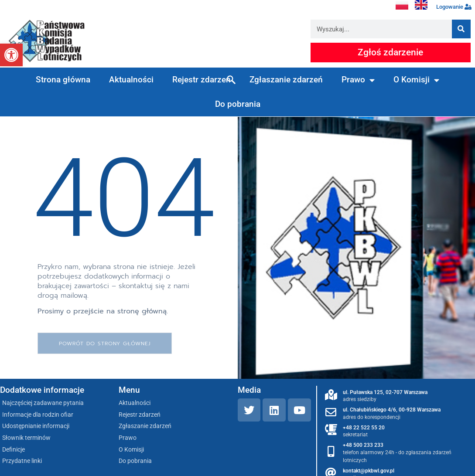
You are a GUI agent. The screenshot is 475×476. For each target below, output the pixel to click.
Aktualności (131, 80)
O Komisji (416, 80)
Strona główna (63, 80)
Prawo (358, 80)
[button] (11, 55)
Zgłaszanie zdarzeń (286, 80)
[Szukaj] (461, 29)
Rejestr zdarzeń (202, 80)
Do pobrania (238, 104)
